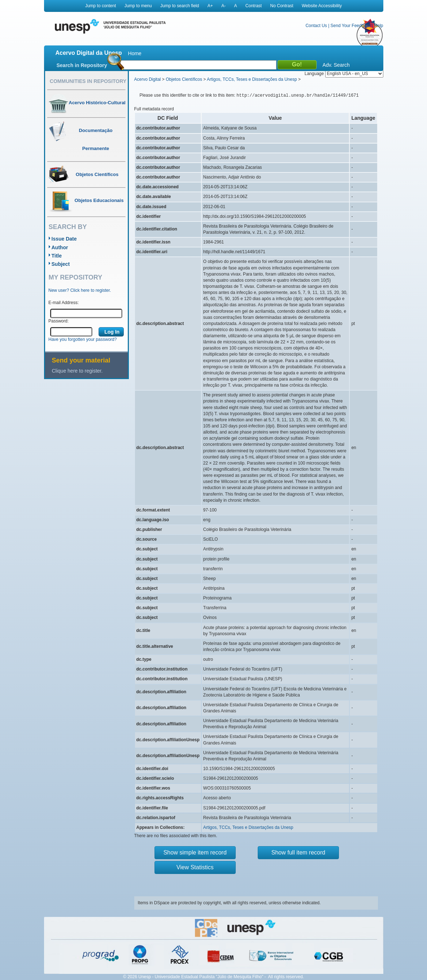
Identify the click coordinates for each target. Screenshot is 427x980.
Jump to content (101, 6)
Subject (61, 264)
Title (57, 256)
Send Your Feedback (351, 26)
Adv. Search (336, 65)
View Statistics (195, 867)
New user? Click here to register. (80, 290)
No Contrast (282, 6)
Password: (58, 321)
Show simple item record (195, 852)
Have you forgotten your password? (82, 339)
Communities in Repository (88, 81)
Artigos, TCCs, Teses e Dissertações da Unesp (252, 79)
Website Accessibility (322, 6)
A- (223, 6)
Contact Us (316, 26)
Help (379, 26)
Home (135, 53)
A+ (210, 6)
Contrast (254, 6)
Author (60, 247)
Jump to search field (180, 6)
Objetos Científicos (184, 79)
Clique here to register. (77, 371)
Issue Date (64, 239)
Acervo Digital (148, 79)
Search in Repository (82, 65)
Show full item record (298, 852)
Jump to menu (138, 6)
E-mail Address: (64, 303)
